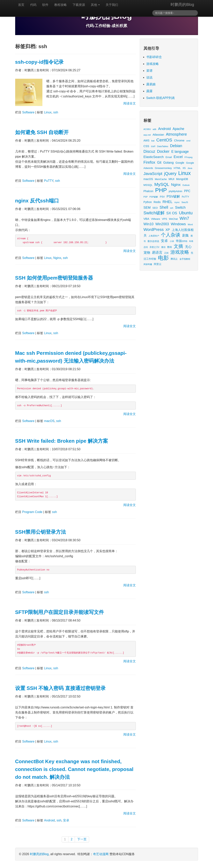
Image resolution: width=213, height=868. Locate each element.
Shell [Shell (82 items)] (164, 207)
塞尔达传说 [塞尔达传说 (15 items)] (153, 241)
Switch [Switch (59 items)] (180, 207)
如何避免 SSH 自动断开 (42, 132)
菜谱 (149, 71)
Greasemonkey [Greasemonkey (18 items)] (163, 168)
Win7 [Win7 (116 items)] (184, 218)
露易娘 (151, 84)
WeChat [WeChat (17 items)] (173, 219)
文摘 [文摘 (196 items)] (178, 246)
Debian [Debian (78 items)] (176, 146)
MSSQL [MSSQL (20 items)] (148, 185)
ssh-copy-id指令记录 (39, 62)
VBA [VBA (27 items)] (146, 219)
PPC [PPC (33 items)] (187, 191)
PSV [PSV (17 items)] (162, 197)
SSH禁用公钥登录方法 (41, 532)
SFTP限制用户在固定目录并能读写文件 (60, 612)
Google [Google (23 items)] (180, 163)
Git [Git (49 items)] (159, 162)
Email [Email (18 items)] (169, 157)
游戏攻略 (153, 64)
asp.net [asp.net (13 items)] (147, 135)
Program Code (32, 512)
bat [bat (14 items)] (153, 141)
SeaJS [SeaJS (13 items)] (185, 202)
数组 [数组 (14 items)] (170, 247)
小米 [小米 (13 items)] (172, 241)
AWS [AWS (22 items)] (147, 141)
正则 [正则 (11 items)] (166, 253)
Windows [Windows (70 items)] (178, 224)
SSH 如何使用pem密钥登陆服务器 (54, 278)
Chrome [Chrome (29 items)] (179, 140)
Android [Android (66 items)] (164, 129)
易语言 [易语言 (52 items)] (157, 253)
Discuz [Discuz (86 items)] (149, 151)
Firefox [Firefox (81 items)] (149, 162)
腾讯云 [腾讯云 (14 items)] (174, 259)
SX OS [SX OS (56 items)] (172, 213)
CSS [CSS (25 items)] (146, 146)
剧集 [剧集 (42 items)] (186, 235)
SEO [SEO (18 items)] (155, 208)
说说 (149, 77)
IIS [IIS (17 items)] (184, 168)
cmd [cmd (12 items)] (188, 141)
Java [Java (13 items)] (190, 168)
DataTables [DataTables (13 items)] (163, 146)
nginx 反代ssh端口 (37, 201)
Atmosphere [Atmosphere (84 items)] (176, 134)
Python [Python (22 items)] (148, 202)
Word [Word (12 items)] (190, 224)
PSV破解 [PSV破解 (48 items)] (173, 196)
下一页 (82, 839)
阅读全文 (130, 103)
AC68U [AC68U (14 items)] (147, 129)
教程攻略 (60, 5)
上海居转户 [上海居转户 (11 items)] (154, 236)
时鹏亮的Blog (182, 4)
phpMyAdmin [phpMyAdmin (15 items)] (175, 191)
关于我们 (112, 5)
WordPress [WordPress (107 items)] (154, 229)
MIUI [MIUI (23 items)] (171, 179)
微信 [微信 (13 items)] (163, 247)
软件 (45, 5)
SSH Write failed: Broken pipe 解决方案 (62, 441)
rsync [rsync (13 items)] (177, 202)
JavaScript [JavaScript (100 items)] (153, 174)
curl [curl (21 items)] (153, 146)
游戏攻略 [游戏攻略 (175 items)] (180, 252)
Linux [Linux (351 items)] (184, 173)
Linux (48, 112)
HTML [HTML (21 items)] (177, 168)
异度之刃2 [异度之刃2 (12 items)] (154, 247)
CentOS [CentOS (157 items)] (164, 140)
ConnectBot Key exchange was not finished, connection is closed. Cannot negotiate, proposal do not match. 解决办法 (74, 769)
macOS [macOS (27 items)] (148, 179)
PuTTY (49, 181)
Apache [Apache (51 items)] (178, 129)
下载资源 (79, 5)
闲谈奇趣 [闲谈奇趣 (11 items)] (148, 264)
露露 (149, 91)
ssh (56, 112)
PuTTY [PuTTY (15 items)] (185, 197)
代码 (33, 5)
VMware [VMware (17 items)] (155, 219)
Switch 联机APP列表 (161, 98)
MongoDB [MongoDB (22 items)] (182, 179)
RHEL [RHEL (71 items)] (167, 202)
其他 (95, 5)
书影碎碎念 (154, 57)
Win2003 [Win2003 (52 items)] (162, 224)
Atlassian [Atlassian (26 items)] (158, 135)
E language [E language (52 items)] (180, 152)
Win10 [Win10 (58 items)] (149, 224)
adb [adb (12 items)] (154, 129)
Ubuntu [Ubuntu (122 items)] (186, 213)
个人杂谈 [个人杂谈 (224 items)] (171, 235)
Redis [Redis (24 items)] (157, 202)
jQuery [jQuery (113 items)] (170, 174)
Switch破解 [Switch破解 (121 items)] (154, 213)
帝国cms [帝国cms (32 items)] (181, 241)
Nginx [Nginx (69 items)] (176, 185)
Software (28, 112)
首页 (21, 5)
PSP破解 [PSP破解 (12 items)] (154, 197)
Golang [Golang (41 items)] (168, 163)
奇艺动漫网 (101, 854)
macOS (49, 421)
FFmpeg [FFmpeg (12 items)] (189, 157)
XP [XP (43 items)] (168, 230)
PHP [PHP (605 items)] (161, 190)
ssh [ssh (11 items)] (172, 208)
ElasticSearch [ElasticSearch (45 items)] (154, 157)
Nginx (57, 258)
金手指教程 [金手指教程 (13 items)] (185, 259)
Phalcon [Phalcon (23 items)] (148, 191)
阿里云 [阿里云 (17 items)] (158, 264)
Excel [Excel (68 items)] (178, 157)
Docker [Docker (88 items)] (163, 151)
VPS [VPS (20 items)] (164, 219)
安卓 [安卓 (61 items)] (164, 241)
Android (50, 820)
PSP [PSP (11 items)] (146, 197)
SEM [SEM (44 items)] (147, 208)
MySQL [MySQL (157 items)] (162, 184)
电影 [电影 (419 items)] (163, 258)
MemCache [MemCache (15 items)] (161, 179)
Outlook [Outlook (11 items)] (186, 185)
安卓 (66, 820)
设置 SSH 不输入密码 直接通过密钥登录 (60, 688)
